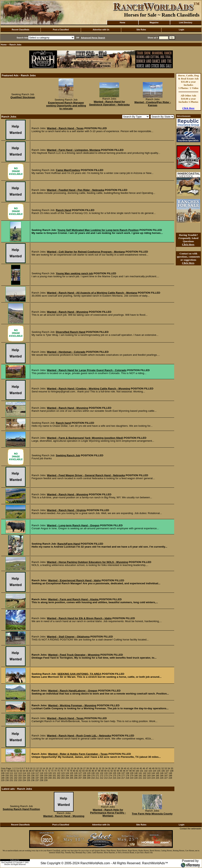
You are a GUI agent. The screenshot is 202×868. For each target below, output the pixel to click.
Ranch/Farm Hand (69, 544)
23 (72, 768)
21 (66, 768)
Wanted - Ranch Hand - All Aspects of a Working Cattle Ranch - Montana (92, 293)
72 (49, 771)
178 (127, 776)
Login (181, 30)
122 (59, 773)
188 (170, 776)
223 (149, 778)
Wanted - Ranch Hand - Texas (65, 128)
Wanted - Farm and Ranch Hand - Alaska (74, 599)
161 (54, 776)
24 (75, 768)
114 (24, 773)
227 (166, 778)
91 (108, 771)
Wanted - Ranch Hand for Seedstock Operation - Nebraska (109, 103)
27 (84, 768)
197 (37, 778)
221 (140, 778)
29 (91, 768)
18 (56, 768)
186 (162, 776)
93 (115, 771)
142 (145, 773)
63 (21, 771)
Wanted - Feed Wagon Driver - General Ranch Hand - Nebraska (86, 475)
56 (2, 771)
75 (58, 771)
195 (29, 778)
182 (145, 776)
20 (63, 768)
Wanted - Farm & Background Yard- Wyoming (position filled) (85, 438)
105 (159, 771)
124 (67, 773)
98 (130, 771)
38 (119, 768)
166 (76, 776)
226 (162, 778)
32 (100, 768)
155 (29, 776)
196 (33, 778)
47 (147, 768)
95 (121, 771)
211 (97, 778)
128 (84, 773)
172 (102, 776)
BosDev (7, 864)
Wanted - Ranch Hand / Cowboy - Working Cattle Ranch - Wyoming (89, 389)
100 (137, 771)
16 (50, 768)
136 (119, 773)
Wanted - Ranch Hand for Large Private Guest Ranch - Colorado (87, 370)
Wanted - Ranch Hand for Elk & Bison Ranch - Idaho (79, 618)
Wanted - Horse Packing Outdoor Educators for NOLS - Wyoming (87, 562)
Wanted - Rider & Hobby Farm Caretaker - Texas (78, 754)
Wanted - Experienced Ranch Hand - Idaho (75, 580)
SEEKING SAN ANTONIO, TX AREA (79, 674)
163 (63, 776)
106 (163, 771)
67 (34, 771)
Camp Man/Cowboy (68, 170)
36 (113, 768)
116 (33, 773)
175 (114, 776)
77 (65, 771)
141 (140, 773)
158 (41, 776)
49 (153, 768)
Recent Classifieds (21, 30)
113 (20, 773)
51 (160, 768)
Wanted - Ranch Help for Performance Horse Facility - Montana (108, 813)
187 (166, 776)
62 (18, 771)
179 (132, 776)
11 (34, 768)
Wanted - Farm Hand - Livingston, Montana (74, 150)
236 (33, 780)
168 (84, 776)
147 (166, 773)
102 (146, 771)
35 (109, 768)
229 (3, 780)
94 (118, 771)
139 (132, 773)
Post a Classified (61, 30)
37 (116, 768)
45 (141, 768)
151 (11, 776)
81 (77, 771)
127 (80, 773)
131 (97, 773)
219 (132, 778)
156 (33, 776)
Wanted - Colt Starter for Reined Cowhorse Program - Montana (86, 252)
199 (46, 778)
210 (93, 778)
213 (106, 778)
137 (123, 773)
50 (156, 768)
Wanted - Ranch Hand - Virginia (66, 510)
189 (3, 778)
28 (88, 768)
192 (16, 778)
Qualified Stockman (23, 97)
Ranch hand (63, 423)
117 (37, 773)
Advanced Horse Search (93, 38)
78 (68, 771)
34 (106, 768)
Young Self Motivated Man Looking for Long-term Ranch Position (98, 230)
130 (93, 773)
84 (87, 771)
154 (24, 776)
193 (20, 778)
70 (43, 771)
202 (59, 778)
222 (145, 778)
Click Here (188, 108)
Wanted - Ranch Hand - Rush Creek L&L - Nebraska (79, 736)
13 (41, 768)
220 (136, 778)
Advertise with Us (101, 30)
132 (102, 773)
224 (153, 778)
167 (80, 776)
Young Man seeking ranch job (74, 273)
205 (72, 778)
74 (55, 771)
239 (46, 780)
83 (83, 771)
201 (54, 778)
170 (93, 776)
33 (103, 768)
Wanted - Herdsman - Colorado (66, 352)
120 (50, 773)
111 (11, 773)
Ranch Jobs (15, 45)
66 (30, 771)
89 (102, 771)
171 (97, 776)
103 (150, 771)
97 (127, 771)
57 (5, 771)
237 (37, 780)
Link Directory (186, 23)
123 (63, 773)
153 (20, 776)
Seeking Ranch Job (68, 455)
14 (44, 768)
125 (72, 773)
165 (72, 776)
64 (24, 771)
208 (84, 778)
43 (135, 768)
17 (53, 768)
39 (122, 768)
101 (142, 771)
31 (97, 768)
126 (76, 773)
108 (172, 771)
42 (131, 768)
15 (47, 768)
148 (170, 773)
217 (123, 778)
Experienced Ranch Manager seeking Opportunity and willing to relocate (66, 106)
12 (37, 768)
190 (7, 778)
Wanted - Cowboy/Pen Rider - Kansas (153, 104)
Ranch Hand (64, 210)
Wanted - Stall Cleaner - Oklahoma (68, 637)
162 (59, 776)
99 (134, 771)
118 (41, 773)
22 (69, 768)
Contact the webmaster (191, 829)
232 (16, 780)
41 (128, 768)
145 (157, 773)
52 (163, 768)
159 (46, 776)
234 (24, 780)
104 (154, 771)
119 (46, 773)
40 (125, 768)
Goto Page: (6, 768)
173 (106, 776)
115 (29, 773)
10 (31, 768)
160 (50, 776)
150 (7, 776)
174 (110, 776)
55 (172, 768)
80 (74, 771)
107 (167, 771)
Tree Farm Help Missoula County (152, 814)
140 (136, 773)
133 (106, 773)
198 (41, 778)
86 (93, 771)
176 (119, 776)
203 (63, 778)
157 (37, 776)
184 (153, 776)
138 (127, 773)
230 (7, 780)
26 (81, 768)
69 (40, 771)
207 (80, 778)
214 (110, 778)
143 (149, 773)
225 (157, 778)
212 (102, 778)
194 (24, 778)
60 (12, 771)
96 (124, 771)
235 (29, 780)
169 (89, 776)
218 (127, 778)
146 (162, 773)
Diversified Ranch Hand (71, 332)
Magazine (154, 23)
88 (99, 771)
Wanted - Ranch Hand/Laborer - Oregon (73, 691)
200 (50, 778)
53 (166, 768)
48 (150, 768)
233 (20, 780)
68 (36, 771)
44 (138, 768)
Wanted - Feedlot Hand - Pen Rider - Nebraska (76, 190)
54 (169, 768)
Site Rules (141, 30)
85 (90, 771)
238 (41, 780)
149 (3, 776)
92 (112, 771)
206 (76, 778)
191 (11, 778)
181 (140, 776)
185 (157, 776)
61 (15, 771)
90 (105, 771)
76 (62, 771)
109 (3, 773)
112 (16, 773)
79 (71, 771)
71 (46, 771)
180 (136, 776)
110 (7, 773)
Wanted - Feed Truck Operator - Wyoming (74, 655)
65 (27, 771)
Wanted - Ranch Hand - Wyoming (68, 312)
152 (16, 776)
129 (89, 773)
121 (54, 773)
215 (114, 778)
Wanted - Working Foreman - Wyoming (72, 705)
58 (8, 771)
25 (78, 768)
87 (96, 771)
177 (123, 776)
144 (153, 773)
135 (114, 773)
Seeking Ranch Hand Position (21, 809)
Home (123, 23)
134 (110, 773)
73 (52, 771)
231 (11, 780)
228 (170, 778)
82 (80, 771)
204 (67, 778)
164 (67, 776)
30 (94, 768)
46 (144, 768)
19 (59, 768)
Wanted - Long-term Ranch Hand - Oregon (73, 525)
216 (119, 778)
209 (89, 778)
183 (149, 776)
